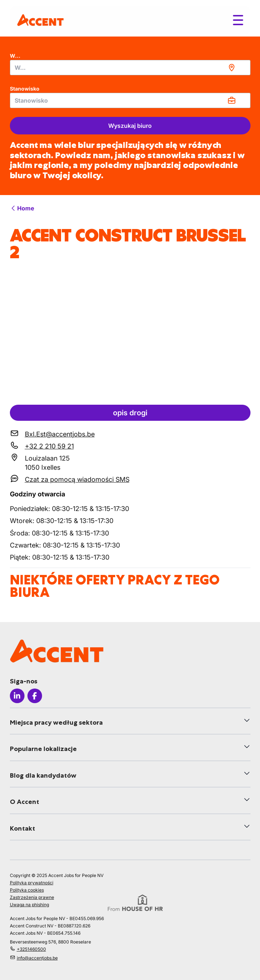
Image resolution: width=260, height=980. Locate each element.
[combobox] (130, 68)
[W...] (130, 68)
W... (15, 56)
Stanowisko (25, 89)
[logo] (40, 20)
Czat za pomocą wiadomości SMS (77, 479)
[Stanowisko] (130, 100)
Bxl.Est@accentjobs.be (60, 434)
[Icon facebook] (35, 696)
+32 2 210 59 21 (49, 446)
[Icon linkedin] (17, 696)
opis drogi (130, 413)
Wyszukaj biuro (130, 126)
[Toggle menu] (238, 20)
